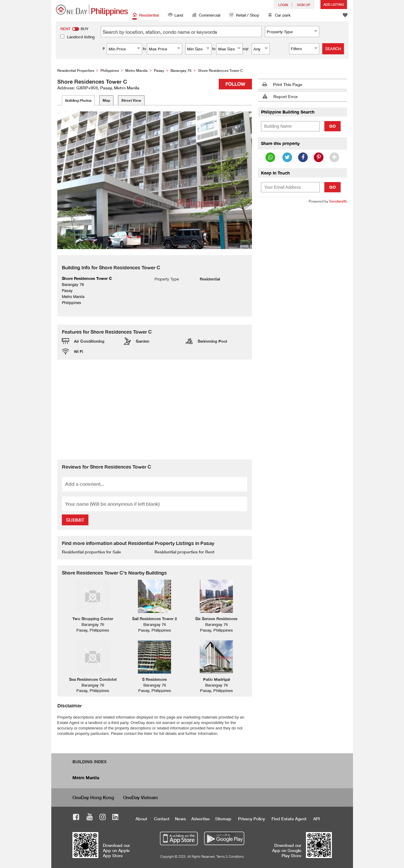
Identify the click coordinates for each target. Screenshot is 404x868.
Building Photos (78, 100)
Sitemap (223, 819)
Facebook (76, 818)
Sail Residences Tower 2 (154, 619)
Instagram (103, 818)
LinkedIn (115, 818)
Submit (75, 520)
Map (106, 100)
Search (333, 49)
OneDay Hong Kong (93, 797)
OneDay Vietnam (140, 797)
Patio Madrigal (216, 679)
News (180, 819)
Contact (162, 819)
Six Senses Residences (216, 619)
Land (175, 16)
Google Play (223, 834)
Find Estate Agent (289, 819)
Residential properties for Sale (91, 552)
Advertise (200, 819)
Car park (279, 16)
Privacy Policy (251, 819)
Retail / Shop (244, 16)
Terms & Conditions (230, 856)
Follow (235, 84)
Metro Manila (86, 778)
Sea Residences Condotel (93, 679)
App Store (179, 834)
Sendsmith (338, 201)
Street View (131, 100)
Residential (146, 16)
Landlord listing (81, 37)
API (317, 819)
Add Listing (334, 4)
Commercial (206, 16)
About (141, 819)
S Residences (154, 679)
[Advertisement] (155, 409)
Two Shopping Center (93, 619)
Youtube (90, 818)
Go (332, 126)
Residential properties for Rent (185, 552)
